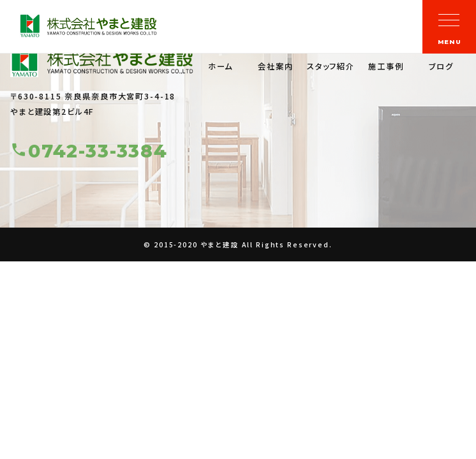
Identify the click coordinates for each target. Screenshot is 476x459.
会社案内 (275, 66)
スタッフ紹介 (331, 66)
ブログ (441, 66)
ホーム (221, 66)
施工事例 (386, 66)
